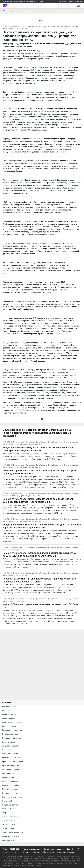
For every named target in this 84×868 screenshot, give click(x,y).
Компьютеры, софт (10, 754)
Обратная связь (49, 852)
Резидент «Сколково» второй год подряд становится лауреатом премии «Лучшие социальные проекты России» (40, 554)
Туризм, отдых (8, 828)
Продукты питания (10, 789)
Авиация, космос (9, 707)
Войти (64, 1)
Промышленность (10, 793)
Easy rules (71, 849)
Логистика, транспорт (11, 770)
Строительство (8, 821)
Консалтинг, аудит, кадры (13, 758)
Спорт (5, 813)
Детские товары (9, 742)
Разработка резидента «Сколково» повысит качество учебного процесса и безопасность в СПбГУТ (39, 580)
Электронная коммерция (13, 832)
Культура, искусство (10, 766)
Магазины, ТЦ (8, 773)
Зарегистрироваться (75, 1)
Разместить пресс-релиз (32, 849)
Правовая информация (66, 852)
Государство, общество (12, 738)
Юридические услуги (11, 836)
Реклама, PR (7, 801)
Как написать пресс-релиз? (54, 849)
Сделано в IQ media (10, 852)
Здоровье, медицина (26, 444)
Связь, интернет (9, 809)
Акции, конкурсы (9, 714)
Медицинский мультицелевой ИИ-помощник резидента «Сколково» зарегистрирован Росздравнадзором (42, 526)
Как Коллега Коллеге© (12, 840)
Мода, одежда (8, 777)
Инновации (23, 29)
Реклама (37, 852)
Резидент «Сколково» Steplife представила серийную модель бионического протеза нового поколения (38, 500)
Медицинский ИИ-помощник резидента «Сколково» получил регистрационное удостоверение (38, 449)
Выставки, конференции (12, 730)
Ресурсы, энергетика (11, 805)
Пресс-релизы (12, 11)
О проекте (27, 852)
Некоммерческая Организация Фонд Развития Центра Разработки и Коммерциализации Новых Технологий (37, 433)
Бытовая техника (9, 726)
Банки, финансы (9, 718)
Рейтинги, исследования (12, 797)
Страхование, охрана (11, 817)
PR (4, 11)
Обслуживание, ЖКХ (11, 785)
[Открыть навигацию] (78, 6)
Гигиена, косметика (10, 734)
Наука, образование (10, 781)
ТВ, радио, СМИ (8, 825)
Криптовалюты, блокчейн (13, 762)
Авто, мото (7, 711)
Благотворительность (11, 722)
